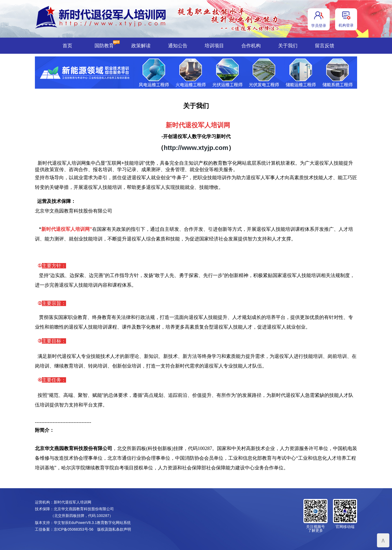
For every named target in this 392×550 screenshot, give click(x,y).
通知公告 (178, 46)
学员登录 (319, 26)
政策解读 (141, 46)
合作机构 (251, 46)
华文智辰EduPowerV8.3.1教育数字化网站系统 (92, 523)
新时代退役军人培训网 (72, 502)
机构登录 (346, 25)
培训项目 (214, 46)
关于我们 (288, 46)
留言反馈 (325, 46)
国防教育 (104, 46)
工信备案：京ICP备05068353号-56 (64, 529)
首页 (67, 46)
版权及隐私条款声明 (114, 529)
